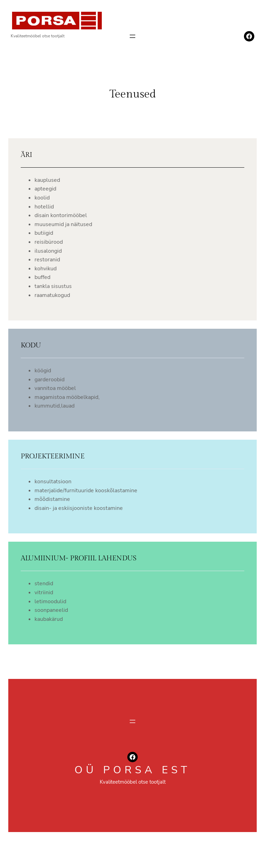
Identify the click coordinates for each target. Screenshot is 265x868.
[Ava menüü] (132, 36)
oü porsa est (132, 770)
